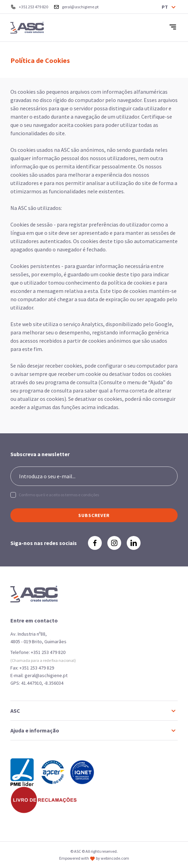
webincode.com (115, 858)
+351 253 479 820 (48, 652)
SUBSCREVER (94, 515)
